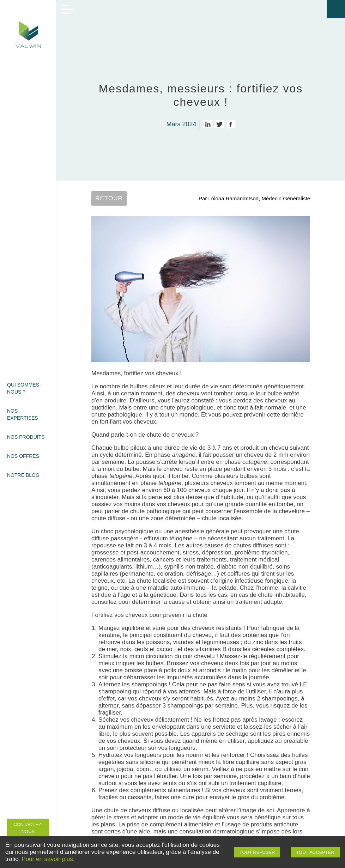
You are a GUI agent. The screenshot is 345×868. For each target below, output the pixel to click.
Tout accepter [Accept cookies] (315, 852)
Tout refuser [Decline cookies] (257, 852)
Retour (109, 198)
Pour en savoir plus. (48, 859)
